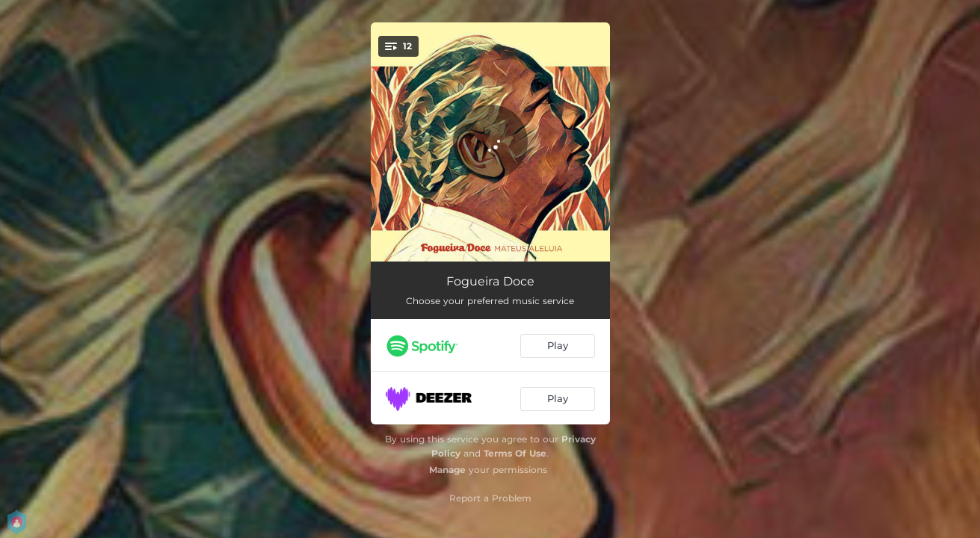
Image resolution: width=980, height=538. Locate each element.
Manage (447, 470)
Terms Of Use (515, 453)
